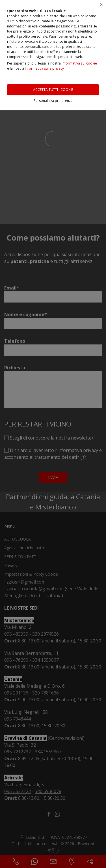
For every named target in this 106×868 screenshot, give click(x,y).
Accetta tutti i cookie (53, 90)
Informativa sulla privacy (44, 68)
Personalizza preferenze (53, 101)
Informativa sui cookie (79, 63)
